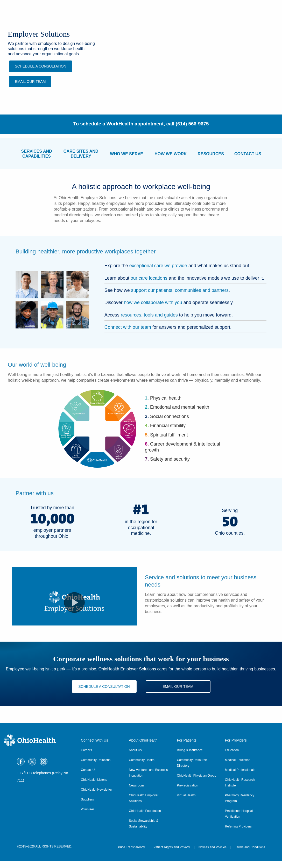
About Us (135, 757)
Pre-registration (188, 793)
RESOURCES (211, 154)
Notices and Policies (213, 854)
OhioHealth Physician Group (197, 783)
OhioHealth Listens (94, 787)
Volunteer (87, 817)
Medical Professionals (240, 777)
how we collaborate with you (153, 302)
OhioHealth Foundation (145, 818)
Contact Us (89, 777)
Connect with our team (128, 327)
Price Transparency (131, 854)
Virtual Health (186, 803)
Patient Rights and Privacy (172, 854)
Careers (86, 757)
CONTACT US (248, 154)
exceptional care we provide (158, 266)
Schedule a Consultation (41, 66)
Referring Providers (238, 834)
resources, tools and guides (149, 315)
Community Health (142, 767)
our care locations (149, 278)
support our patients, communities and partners (180, 290)
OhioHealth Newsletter (96, 797)
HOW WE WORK (171, 154)
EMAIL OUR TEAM (30, 82)
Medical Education (238, 767)
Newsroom (136, 793)
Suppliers (87, 807)
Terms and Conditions (250, 854)
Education (232, 757)
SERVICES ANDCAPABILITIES (36, 154)
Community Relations (96, 767)
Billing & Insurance (190, 757)
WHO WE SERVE (126, 154)
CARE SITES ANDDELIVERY (81, 154)
